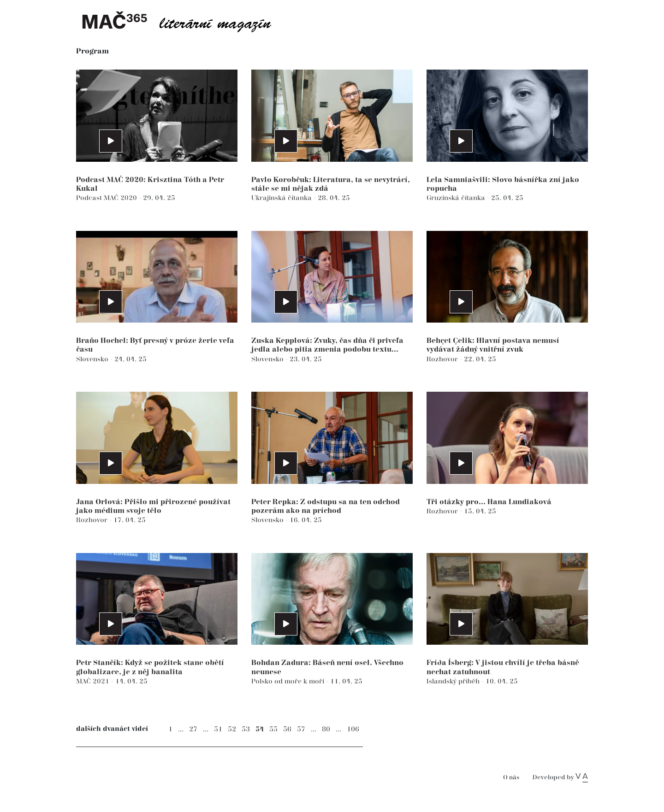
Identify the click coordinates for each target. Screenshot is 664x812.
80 (326, 729)
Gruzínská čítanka (457, 198)
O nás (511, 778)
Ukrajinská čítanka (282, 198)
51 (218, 729)
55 (273, 729)
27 (193, 729)
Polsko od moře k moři (289, 681)
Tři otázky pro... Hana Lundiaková (489, 502)
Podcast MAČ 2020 (107, 198)
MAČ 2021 (94, 681)
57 (301, 729)
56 (287, 729)
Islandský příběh (454, 681)
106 (353, 729)
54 (260, 729)
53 (246, 729)
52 (232, 729)
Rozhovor (443, 359)
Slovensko (93, 359)
